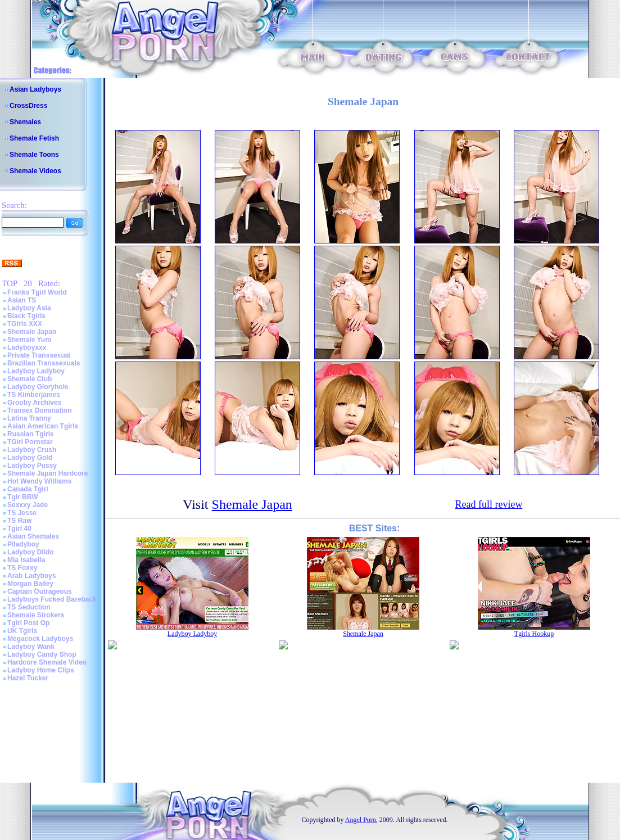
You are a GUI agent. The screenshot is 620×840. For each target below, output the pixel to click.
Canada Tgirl (28, 489)
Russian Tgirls (31, 434)
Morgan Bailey (30, 584)
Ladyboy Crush (32, 450)
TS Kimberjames (34, 395)
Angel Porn (361, 820)
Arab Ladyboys (32, 576)
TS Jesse (22, 513)
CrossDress (28, 106)
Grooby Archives (34, 403)
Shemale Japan (32, 332)
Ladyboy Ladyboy (36, 371)
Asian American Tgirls (43, 426)
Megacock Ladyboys (40, 639)
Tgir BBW (23, 497)
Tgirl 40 (19, 529)
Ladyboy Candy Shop (42, 654)
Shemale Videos (35, 171)
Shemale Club (30, 379)
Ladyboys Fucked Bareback (52, 599)
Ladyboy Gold (30, 458)
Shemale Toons (34, 155)
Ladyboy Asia (29, 308)
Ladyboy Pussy (32, 466)
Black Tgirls (26, 316)
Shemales (25, 122)
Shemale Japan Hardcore (47, 473)
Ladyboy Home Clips (41, 670)
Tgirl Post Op (28, 623)
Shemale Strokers (36, 615)
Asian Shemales (33, 536)
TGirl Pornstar (30, 442)
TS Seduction (29, 607)
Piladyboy (23, 544)
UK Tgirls (22, 631)
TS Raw (19, 521)
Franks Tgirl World (37, 292)
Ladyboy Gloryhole (38, 387)
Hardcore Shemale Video (47, 662)
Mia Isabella (26, 560)
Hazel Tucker (28, 678)
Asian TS (22, 300)
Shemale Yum (29, 340)
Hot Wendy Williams (39, 481)
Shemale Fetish (34, 138)
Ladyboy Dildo (31, 552)
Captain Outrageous (40, 591)
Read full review (488, 504)
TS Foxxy (22, 568)
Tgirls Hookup (534, 634)
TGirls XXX (25, 324)
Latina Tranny (29, 418)
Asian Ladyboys (35, 89)
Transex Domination (40, 410)
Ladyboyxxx (27, 347)
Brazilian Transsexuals (44, 363)
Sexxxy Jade (28, 505)
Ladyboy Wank (31, 647)
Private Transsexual (39, 355)
